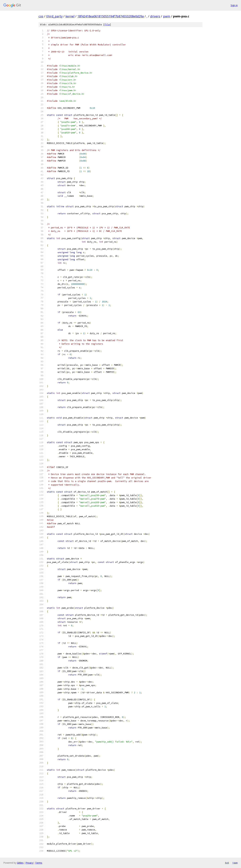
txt (227, 863)
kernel (70, 16)
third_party (54, 16)
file (107, 25)
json (235, 863)
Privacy (29, 863)
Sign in (234, 5)
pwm (167, 16)
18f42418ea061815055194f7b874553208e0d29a (111, 16)
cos (41, 16)
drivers (155, 16)
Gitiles (20, 863)
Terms (39, 863)
